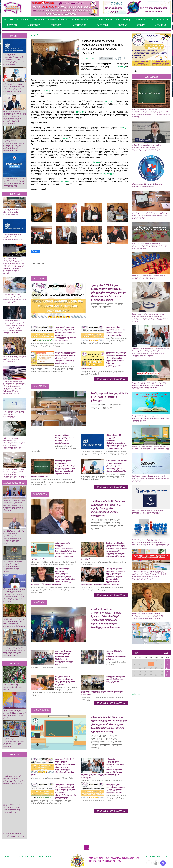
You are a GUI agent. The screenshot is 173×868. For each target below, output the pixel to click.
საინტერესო (79, 25)
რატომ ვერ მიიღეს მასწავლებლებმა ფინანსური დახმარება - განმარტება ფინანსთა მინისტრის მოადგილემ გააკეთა (13, 146)
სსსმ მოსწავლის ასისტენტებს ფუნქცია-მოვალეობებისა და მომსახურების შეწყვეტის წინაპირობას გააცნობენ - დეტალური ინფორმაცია (151, 542)
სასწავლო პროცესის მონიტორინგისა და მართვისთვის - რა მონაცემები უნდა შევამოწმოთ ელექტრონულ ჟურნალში (14, 443)
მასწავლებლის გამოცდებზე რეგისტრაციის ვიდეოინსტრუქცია (13, 414)
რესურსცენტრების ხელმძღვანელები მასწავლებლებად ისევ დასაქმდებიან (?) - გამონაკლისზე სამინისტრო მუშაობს (148, 616)
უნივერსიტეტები (80, 20)
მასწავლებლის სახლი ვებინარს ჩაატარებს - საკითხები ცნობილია (11, 212)
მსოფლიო (141, 20)
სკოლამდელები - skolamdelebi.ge (112, 20)
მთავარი (9, 20)
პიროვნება (34, 25)
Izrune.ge (109, 101)
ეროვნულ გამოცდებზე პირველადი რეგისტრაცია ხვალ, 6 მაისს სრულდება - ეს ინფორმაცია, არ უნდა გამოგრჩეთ (150, 215)
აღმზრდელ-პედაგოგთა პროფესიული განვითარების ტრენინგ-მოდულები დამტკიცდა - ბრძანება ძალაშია (150, 246)
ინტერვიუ (56, 25)
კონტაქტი (8, 856)
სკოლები (39, 20)
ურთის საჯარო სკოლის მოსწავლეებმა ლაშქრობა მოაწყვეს (12, 687)
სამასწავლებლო (57, 20)
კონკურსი (160, 25)
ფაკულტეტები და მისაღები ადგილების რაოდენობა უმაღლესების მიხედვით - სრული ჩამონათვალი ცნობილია (13, 566)
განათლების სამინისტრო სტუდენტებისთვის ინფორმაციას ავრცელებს (12, 237)
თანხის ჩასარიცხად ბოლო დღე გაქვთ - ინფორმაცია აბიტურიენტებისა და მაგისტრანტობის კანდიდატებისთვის (147, 147)
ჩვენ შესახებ (27, 856)
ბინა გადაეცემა (108, 174)
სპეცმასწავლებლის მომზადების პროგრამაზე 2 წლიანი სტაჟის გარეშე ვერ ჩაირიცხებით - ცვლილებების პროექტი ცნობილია (150, 385)
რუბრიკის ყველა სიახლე (111, 379)
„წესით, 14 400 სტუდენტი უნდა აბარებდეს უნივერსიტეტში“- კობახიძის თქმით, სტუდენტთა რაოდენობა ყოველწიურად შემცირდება (14, 505)
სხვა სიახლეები (160, 20)
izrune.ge (122, 66)
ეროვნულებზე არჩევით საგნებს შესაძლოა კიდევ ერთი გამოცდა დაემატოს (14, 359)
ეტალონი (12, 25)
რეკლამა (45, 856)
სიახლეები (23, 20)
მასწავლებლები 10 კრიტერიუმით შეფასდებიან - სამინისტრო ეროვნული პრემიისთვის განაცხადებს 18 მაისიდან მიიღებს (13, 59)
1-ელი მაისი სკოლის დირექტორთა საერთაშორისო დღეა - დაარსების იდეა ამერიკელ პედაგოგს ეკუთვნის (151, 418)
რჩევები (122, 25)
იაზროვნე (102, 25)
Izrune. (122, 128)
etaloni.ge (96, 162)
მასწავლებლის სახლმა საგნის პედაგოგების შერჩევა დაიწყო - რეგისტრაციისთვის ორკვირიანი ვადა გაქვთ (151, 478)
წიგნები (141, 25)
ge (126, 128)
